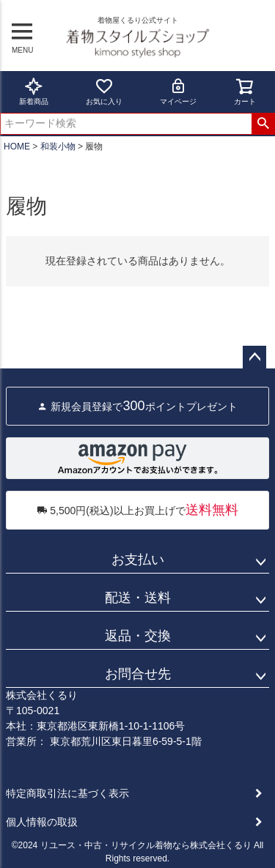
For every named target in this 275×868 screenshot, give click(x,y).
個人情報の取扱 (42, 822)
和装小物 (58, 146)
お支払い (138, 560)
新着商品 (34, 91)
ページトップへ (254, 357)
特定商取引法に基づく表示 (67, 793)
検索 (263, 124)
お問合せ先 (138, 674)
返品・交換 (138, 636)
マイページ (178, 91)
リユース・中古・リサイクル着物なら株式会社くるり (146, 845)
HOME (17, 146)
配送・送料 (138, 598)
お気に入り (104, 91)
